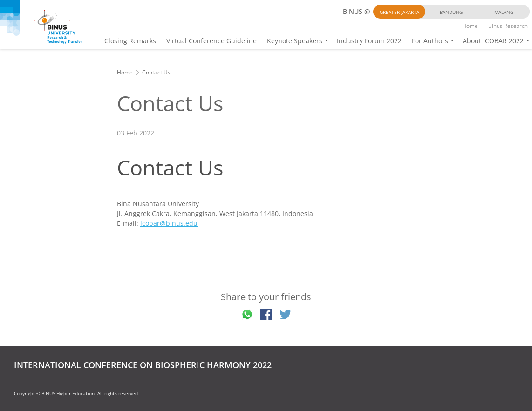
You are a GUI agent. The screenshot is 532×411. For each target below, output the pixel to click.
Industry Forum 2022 (369, 41)
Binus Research (508, 26)
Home (470, 26)
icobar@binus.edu (169, 223)
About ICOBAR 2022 (493, 41)
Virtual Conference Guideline (211, 41)
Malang (504, 12)
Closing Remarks (130, 41)
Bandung (451, 12)
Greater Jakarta (399, 12)
